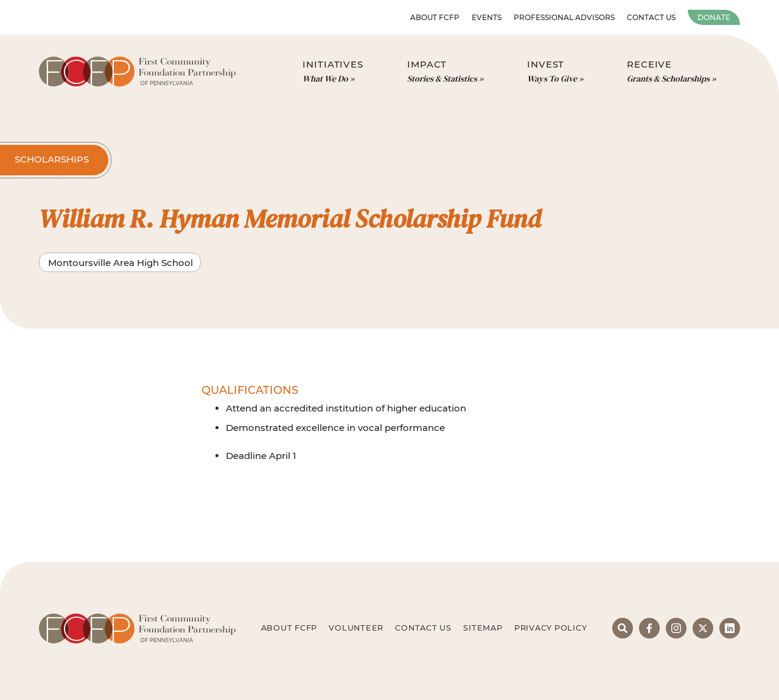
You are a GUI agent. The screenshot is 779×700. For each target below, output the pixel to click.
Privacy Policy (551, 628)
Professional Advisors (564, 17)
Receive (671, 72)
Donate (714, 17)
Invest (555, 72)
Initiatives (333, 72)
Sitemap (483, 628)
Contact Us (651, 17)
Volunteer (356, 628)
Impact (445, 72)
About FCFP (435, 17)
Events (487, 17)
